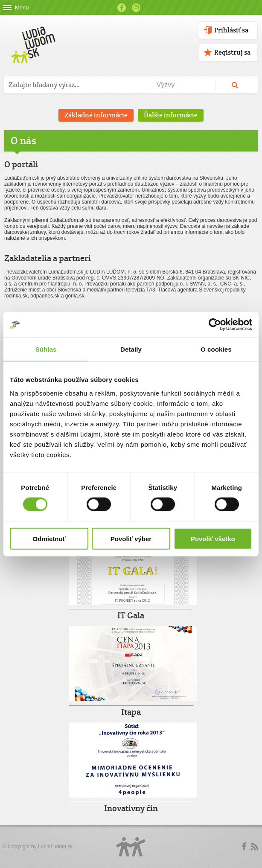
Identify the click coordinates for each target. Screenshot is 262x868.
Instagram (136, 8)
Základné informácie (96, 115)
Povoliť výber (131, 538)
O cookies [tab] (216, 349)
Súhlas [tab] (46, 349)
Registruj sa (232, 52)
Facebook (122, 8)
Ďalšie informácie (171, 115)
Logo (131, 847)
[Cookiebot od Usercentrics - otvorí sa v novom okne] (215, 325)
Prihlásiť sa (231, 30)
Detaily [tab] (131, 349)
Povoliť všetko (213, 538)
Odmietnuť (49, 538)
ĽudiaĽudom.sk (55, 847)
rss (254, 847)
